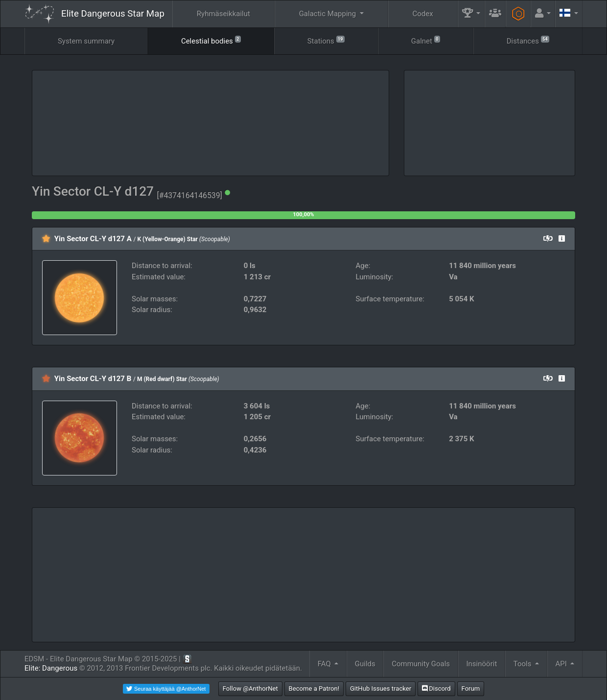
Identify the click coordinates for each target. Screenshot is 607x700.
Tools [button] (523, 664)
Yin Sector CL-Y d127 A (93, 239)
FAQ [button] (325, 664)
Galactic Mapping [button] (328, 14)
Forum (471, 689)
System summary (86, 41)
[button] (471, 14)
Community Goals (421, 664)
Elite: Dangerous (51, 668)
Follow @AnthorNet (250, 689)
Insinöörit (482, 664)
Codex (423, 14)
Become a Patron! (314, 689)
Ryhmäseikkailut (223, 14)
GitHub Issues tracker (381, 689)
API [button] (562, 664)
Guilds (365, 664)
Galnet (426, 40)
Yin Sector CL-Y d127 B (93, 379)
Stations (326, 40)
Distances (528, 40)
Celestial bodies (211, 40)
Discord (436, 689)
